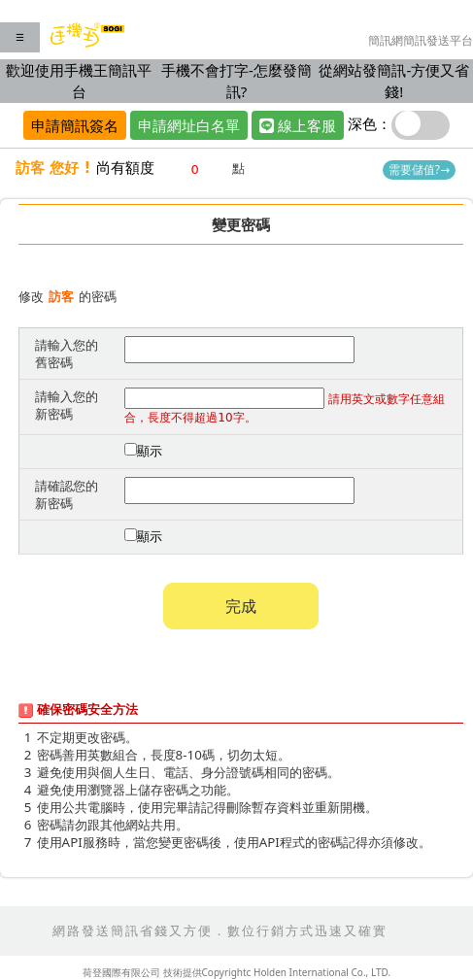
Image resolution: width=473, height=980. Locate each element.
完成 (241, 606)
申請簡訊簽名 (75, 125)
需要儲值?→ (419, 169)
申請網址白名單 (189, 125)
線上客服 (298, 125)
